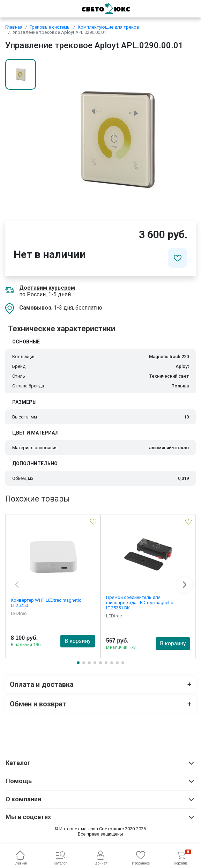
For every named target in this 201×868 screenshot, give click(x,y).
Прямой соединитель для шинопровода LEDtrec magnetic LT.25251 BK (140, 603)
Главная (14, 27)
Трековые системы (50, 27)
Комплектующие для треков (109, 27)
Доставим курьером (47, 288)
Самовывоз (35, 308)
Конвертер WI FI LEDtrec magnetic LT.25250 (46, 603)
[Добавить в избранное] (178, 258)
